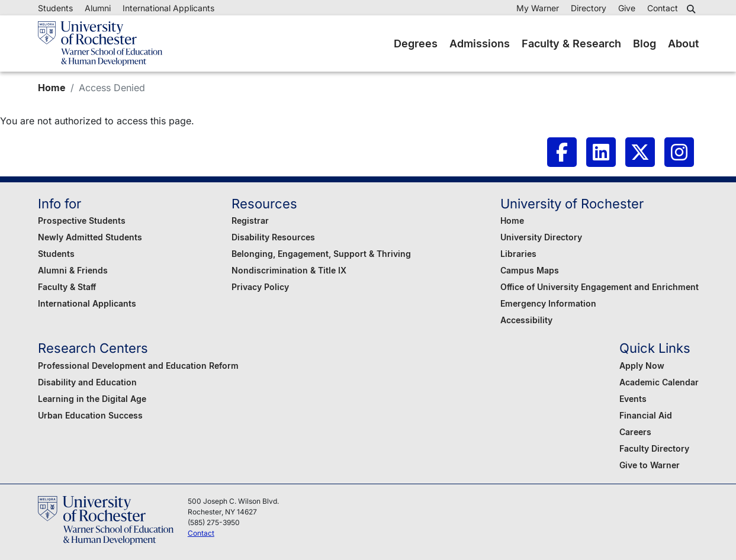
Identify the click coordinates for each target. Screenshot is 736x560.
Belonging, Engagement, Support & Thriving (321, 254)
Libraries (518, 254)
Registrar (250, 221)
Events (633, 399)
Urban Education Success (90, 415)
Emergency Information (548, 303)
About (683, 44)
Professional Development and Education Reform (138, 366)
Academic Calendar (659, 382)
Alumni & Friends (73, 270)
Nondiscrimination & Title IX (289, 270)
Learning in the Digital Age (92, 399)
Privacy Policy (260, 287)
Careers (635, 432)
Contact (663, 8)
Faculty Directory (654, 448)
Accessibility (526, 320)
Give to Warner (650, 465)
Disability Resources (273, 237)
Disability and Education (87, 382)
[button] (693, 9)
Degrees (416, 44)
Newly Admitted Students (90, 237)
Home (52, 88)
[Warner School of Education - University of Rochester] (100, 44)
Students (55, 8)
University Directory (541, 237)
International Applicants (168, 8)
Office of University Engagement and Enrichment (600, 287)
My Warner (538, 8)
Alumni (98, 8)
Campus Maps (530, 270)
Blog (645, 44)
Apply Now (642, 366)
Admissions (480, 44)
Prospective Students (82, 221)
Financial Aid (646, 415)
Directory (589, 8)
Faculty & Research (571, 44)
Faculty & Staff (67, 287)
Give (627, 8)
